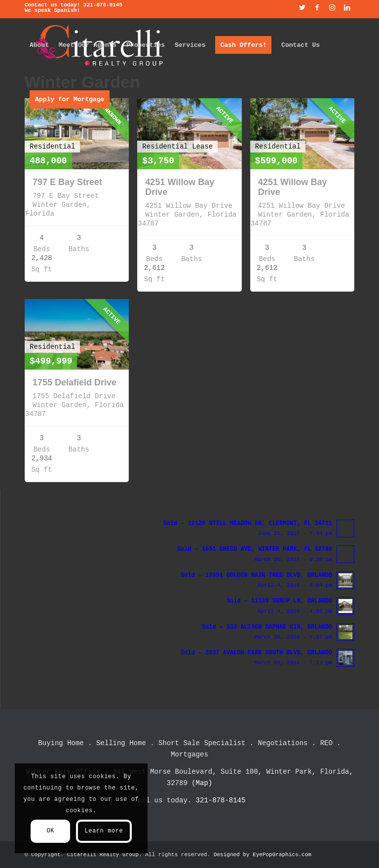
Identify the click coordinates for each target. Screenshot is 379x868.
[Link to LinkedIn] (347, 7)
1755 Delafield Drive (75, 382)
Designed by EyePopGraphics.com (263, 855)
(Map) (202, 783)
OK (50, 831)
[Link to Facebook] (317, 7)
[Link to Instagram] (332, 7)
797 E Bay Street (67, 182)
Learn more (104, 831)
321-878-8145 (103, 5)
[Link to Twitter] (302, 7)
